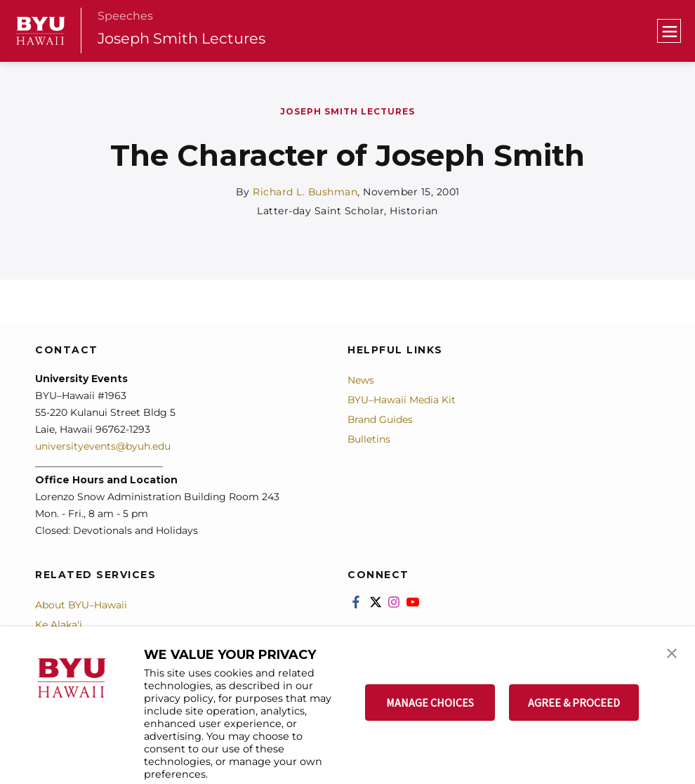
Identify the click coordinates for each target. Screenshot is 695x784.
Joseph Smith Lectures (183, 38)
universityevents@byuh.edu (103, 445)
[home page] (41, 31)
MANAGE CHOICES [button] (430, 703)
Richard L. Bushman (305, 192)
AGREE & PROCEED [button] (574, 703)
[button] (672, 652)
